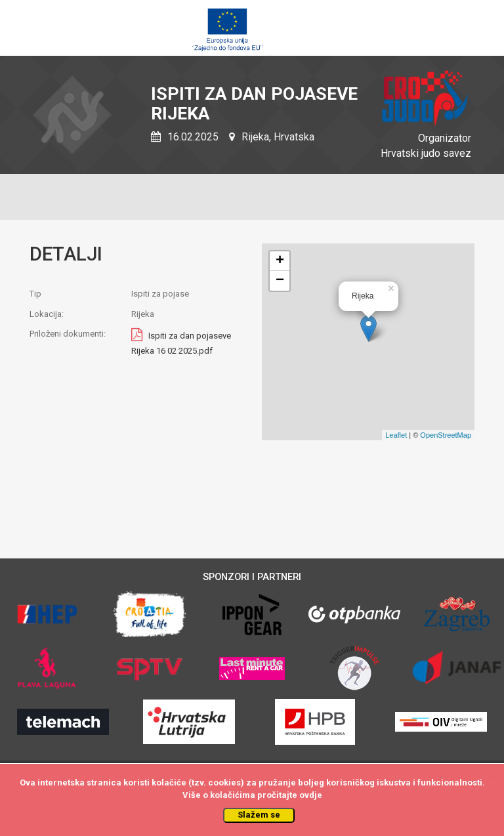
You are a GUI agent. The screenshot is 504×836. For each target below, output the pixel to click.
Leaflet (396, 435)
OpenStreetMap (446, 435)
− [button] (280, 281)
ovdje (311, 795)
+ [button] (280, 261)
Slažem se (259, 815)
